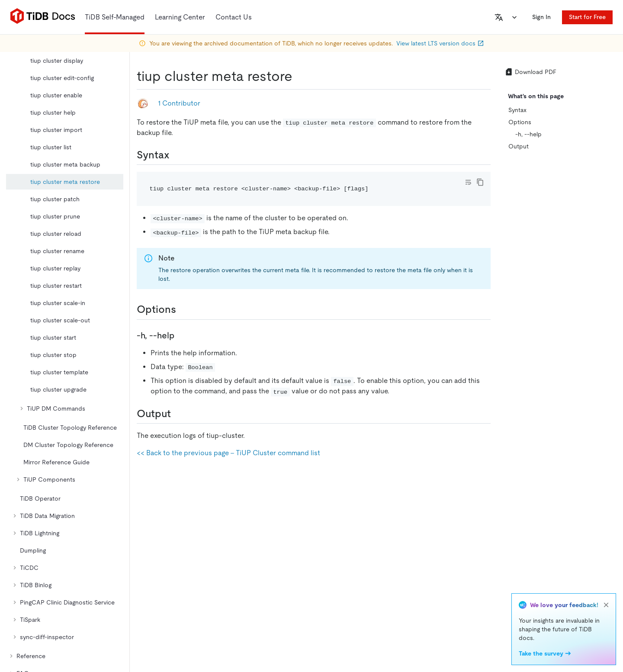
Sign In (541, 17)
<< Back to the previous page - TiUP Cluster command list (228, 453)
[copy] (480, 182)
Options (520, 122)
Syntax (517, 110)
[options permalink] (183, 309)
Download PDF (530, 72)
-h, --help (528, 134)
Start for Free (587, 17)
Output (519, 146)
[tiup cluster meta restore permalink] (299, 76)
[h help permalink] (181, 335)
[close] (606, 605)
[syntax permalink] (177, 155)
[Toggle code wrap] (468, 182)
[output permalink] (178, 414)
